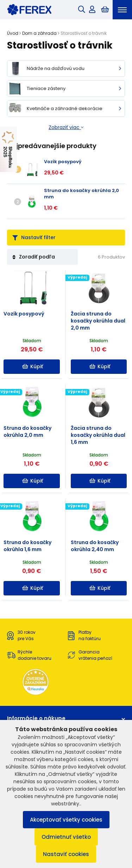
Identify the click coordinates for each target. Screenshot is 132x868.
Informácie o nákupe (66, 718)
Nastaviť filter (34, 237)
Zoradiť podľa (34, 257)
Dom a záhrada (39, 33)
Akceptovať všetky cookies (66, 820)
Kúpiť (33, 366)
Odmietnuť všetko (66, 837)
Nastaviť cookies (66, 854)
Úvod (13, 33)
